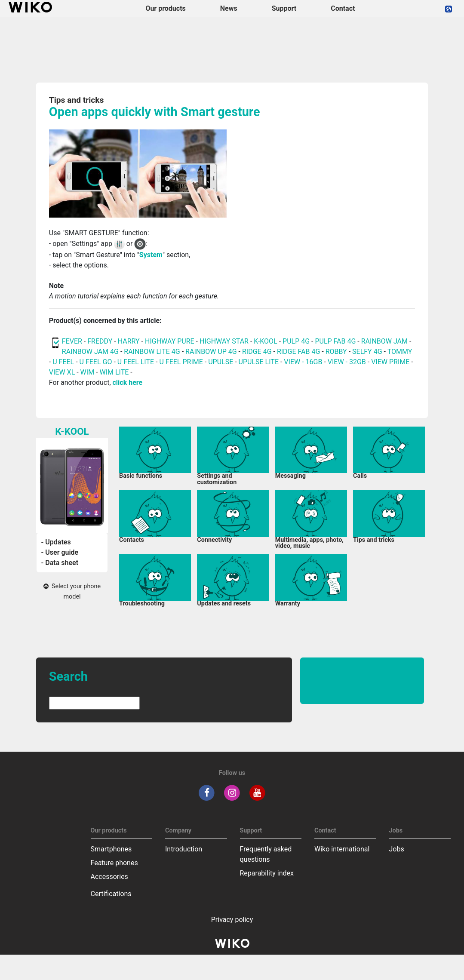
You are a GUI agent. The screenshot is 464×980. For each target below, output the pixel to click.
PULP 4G (296, 341)
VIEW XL (62, 372)
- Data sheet (60, 563)
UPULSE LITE (259, 362)
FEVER (73, 341)
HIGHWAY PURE (171, 341)
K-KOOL (265, 341)
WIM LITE (114, 372)
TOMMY (400, 352)
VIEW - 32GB (347, 362)
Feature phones (114, 863)
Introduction (184, 849)
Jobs (397, 849)
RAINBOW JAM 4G (90, 352)
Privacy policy (232, 920)
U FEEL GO (96, 362)
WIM (88, 372)
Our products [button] (165, 8)
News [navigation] (229, 8)
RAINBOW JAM (385, 341)
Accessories (109, 877)
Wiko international (342, 849)
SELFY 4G (367, 352)
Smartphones (111, 849)
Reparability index (267, 873)
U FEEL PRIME (181, 362)
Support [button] (284, 8)
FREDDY (100, 341)
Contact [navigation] (343, 8)
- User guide (60, 552)
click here (128, 382)
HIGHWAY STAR (225, 341)
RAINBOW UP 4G (212, 352)
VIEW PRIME (390, 362)
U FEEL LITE (136, 362)
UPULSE (221, 362)
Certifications (111, 894)
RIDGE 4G (257, 352)
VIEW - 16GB (303, 362)
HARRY (130, 341)
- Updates (56, 542)
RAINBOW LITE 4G (152, 352)
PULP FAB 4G (335, 341)
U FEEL (63, 362)
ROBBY (336, 352)
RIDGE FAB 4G (299, 352)
